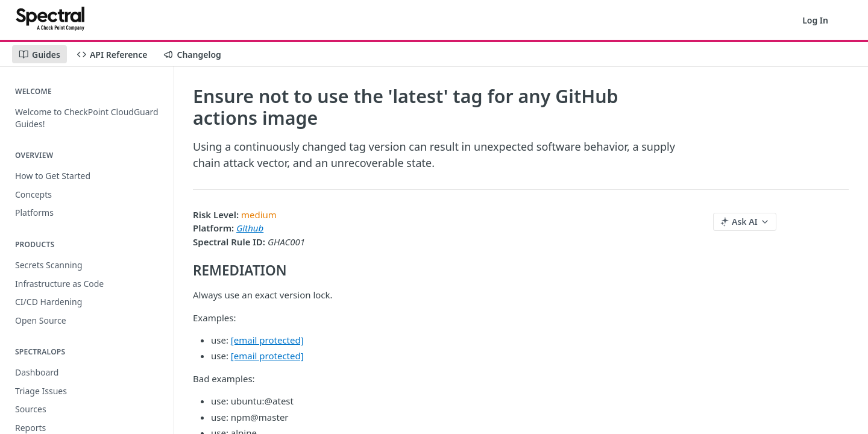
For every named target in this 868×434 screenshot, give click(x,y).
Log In (815, 20)
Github (250, 228)
